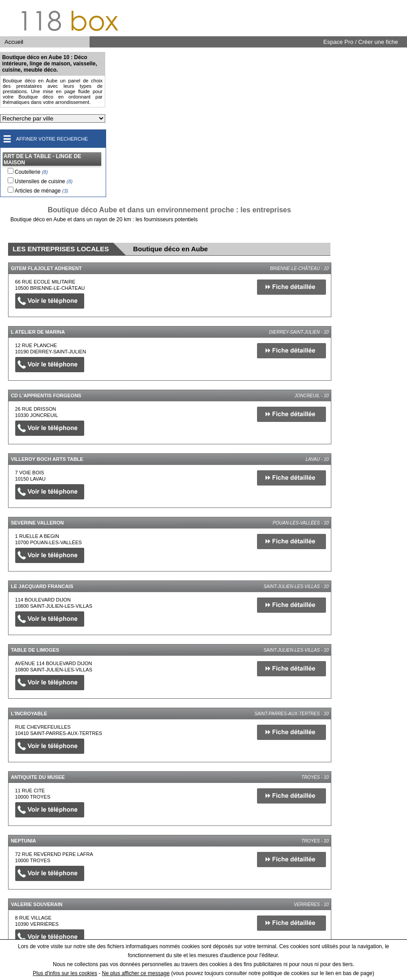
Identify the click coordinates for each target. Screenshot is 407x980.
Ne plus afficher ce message (136, 973)
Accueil (14, 42)
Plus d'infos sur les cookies (65, 973)
